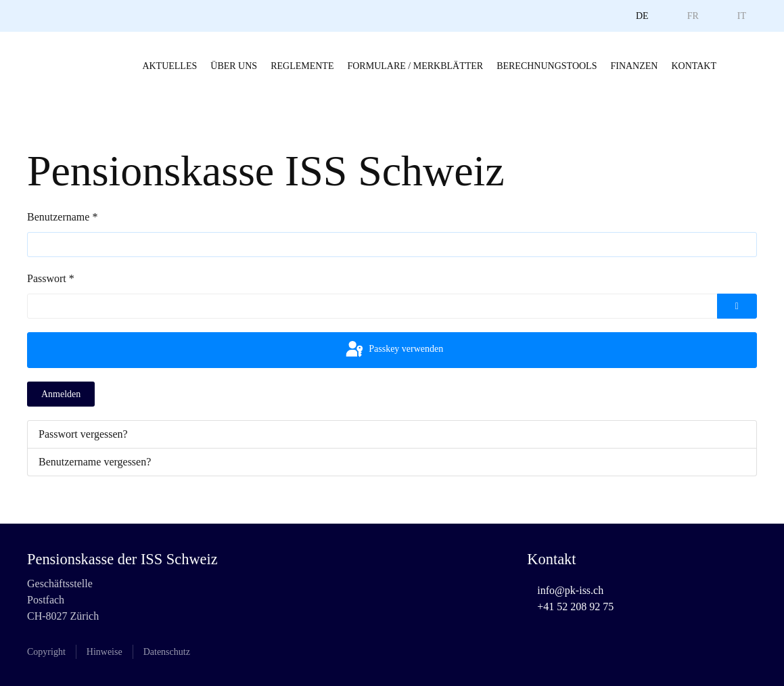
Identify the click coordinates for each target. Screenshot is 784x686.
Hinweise (105, 652)
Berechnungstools (547, 66)
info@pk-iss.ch (570, 590)
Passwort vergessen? (83, 434)
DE (642, 16)
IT (742, 16)
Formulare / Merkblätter (415, 66)
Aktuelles (169, 66)
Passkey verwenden (394, 350)
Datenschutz (167, 652)
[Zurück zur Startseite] (54, 66)
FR (693, 16)
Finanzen (634, 66)
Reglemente (302, 66)
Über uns (234, 66)
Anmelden (61, 394)
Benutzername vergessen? (95, 462)
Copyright (46, 652)
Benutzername (62, 217)
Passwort (51, 278)
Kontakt (694, 66)
